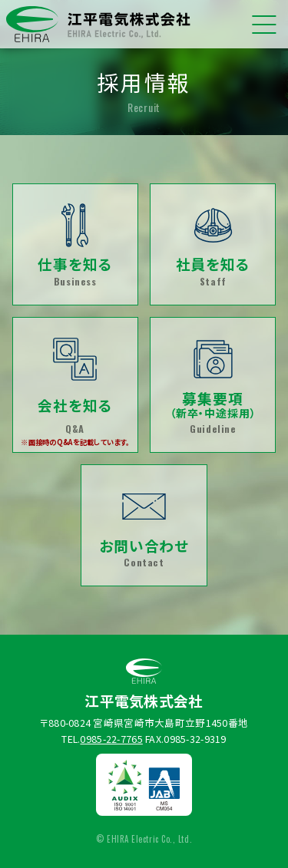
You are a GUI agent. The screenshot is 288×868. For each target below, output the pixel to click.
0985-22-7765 (111, 742)
